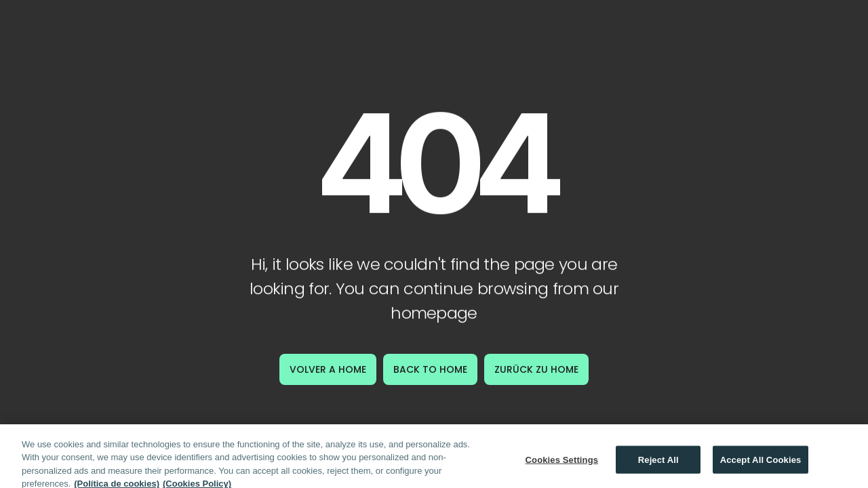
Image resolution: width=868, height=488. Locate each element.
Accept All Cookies (761, 463)
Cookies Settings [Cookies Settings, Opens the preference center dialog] (562, 463)
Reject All (658, 463)
